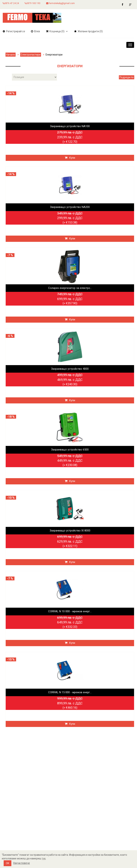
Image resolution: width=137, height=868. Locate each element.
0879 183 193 (33, 3)
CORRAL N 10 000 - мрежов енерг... (70, 611)
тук (44, 858)
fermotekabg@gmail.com (60, 3)
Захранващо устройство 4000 (70, 369)
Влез (35, 31)
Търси (58, 786)
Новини (59, 793)
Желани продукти (16, 832)
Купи (70, 158)
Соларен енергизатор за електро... (70, 288)
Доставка (10, 779)
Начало (11, 55)
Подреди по (127, 77)
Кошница (10, 825)
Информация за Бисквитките (25, 793)
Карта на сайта (14, 772)
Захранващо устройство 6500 (70, 450)
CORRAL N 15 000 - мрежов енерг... (70, 692)
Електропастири (31, 55)
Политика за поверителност (24, 786)
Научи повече (22, 863)
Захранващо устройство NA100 (70, 126)
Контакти (10, 800)
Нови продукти (65, 800)
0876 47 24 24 (11, 3)
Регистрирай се (14, 31)
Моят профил (13, 818)
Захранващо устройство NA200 (70, 207)
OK (8, 863)
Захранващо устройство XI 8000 (70, 531)
